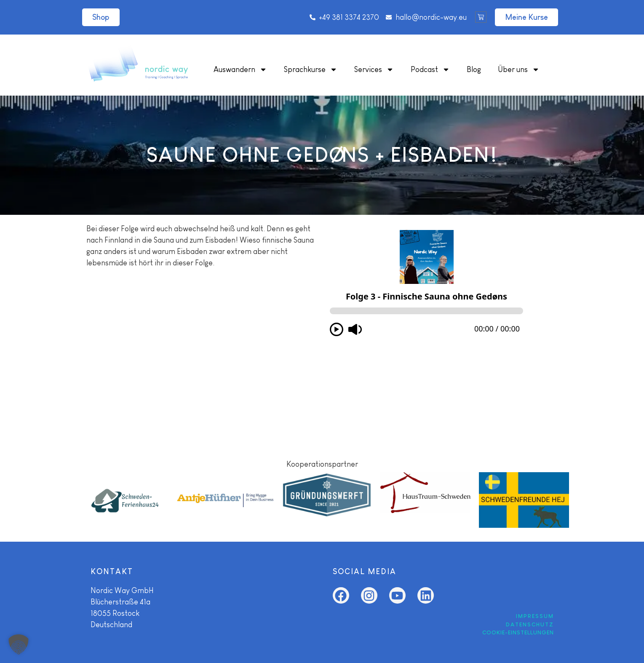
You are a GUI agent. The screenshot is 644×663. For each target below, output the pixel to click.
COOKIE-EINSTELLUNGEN (518, 632)
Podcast (430, 70)
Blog (474, 70)
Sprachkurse (311, 70)
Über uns (519, 70)
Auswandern (240, 70)
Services (374, 70)
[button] (19, 644)
